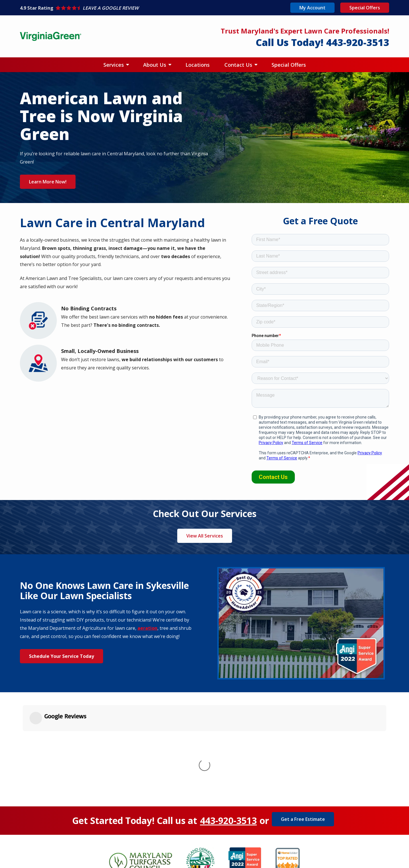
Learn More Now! (48, 182)
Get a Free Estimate (303, 737)
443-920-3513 (228, 738)
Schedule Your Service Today (61, 656)
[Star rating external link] (112, 8)
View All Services (205, 536)
